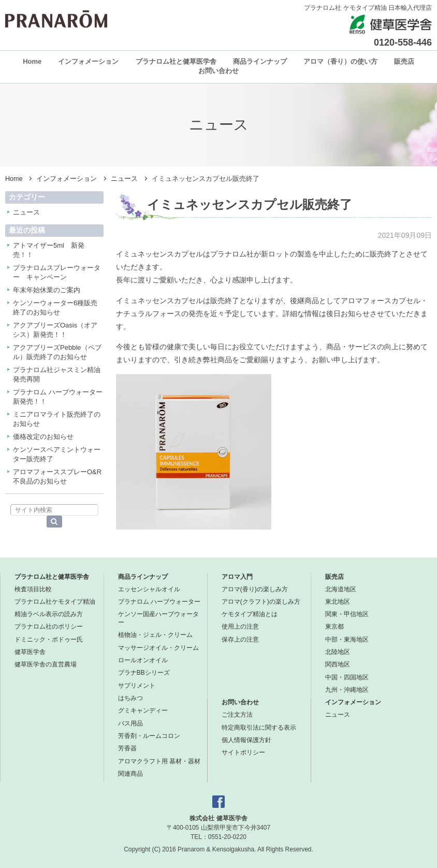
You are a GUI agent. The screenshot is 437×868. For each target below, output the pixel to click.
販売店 (404, 61)
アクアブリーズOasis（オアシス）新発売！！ (55, 330)
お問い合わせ (219, 71)
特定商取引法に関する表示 (259, 728)
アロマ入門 (237, 577)
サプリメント (137, 686)
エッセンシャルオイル (149, 589)
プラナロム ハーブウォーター (159, 602)
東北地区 (338, 602)
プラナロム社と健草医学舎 (176, 61)
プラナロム (56, 19)
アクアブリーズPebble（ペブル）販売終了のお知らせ (57, 352)
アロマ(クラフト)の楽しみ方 (261, 602)
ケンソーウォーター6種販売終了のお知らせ (55, 308)
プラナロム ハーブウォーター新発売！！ (58, 397)
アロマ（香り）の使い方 (340, 61)
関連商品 (130, 774)
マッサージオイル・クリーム (158, 648)
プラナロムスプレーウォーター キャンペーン (57, 272)
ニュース (124, 179)
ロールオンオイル (143, 660)
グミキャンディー (143, 710)
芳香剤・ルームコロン (149, 736)
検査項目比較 (33, 589)
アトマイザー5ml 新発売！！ (49, 250)
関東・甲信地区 (347, 614)
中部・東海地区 (347, 639)
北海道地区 (341, 589)
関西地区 (338, 664)
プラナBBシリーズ (144, 673)
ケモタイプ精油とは (250, 614)
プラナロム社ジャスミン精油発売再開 (57, 374)
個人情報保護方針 (246, 740)
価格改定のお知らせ (43, 437)
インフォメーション (88, 61)
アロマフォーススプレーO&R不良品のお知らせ (57, 476)
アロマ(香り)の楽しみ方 (255, 589)
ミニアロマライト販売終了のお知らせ (57, 419)
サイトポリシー (243, 752)
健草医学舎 (30, 652)
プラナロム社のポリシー (49, 627)
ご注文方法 (237, 715)
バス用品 (130, 723)
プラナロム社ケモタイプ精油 (55, 602)
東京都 (334, 627)
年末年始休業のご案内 (47, 290)
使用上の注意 (240, 627)
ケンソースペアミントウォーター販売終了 (57, 454)
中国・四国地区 (347, 677)
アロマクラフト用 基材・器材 (159, 761)
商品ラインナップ (260, 61)
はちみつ (130, 698)
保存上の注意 (240, 639)
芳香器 (127, 748)
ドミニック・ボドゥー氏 (49, 639)
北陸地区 (338, 652)
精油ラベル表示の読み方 (49, 614)
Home (32, 61)
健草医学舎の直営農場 (46, 664)
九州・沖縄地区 (347, 690)
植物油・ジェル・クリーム (155, 635)
